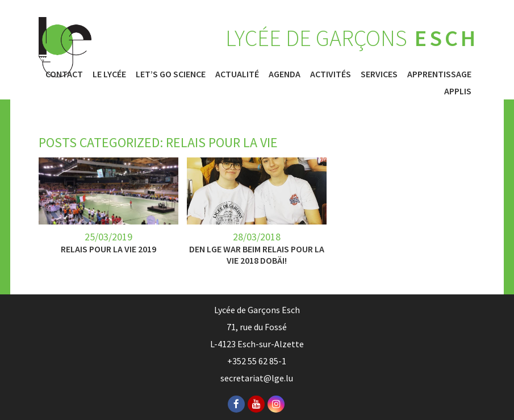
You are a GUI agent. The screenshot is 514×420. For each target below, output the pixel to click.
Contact (64, 74)
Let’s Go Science (171, 74)
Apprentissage (439, 74)
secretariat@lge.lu (257, 378)
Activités (331, 74)
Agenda (285, 74)
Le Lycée (109, 74)
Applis (458, 91)
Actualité (237, 74)
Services (379, 74)
